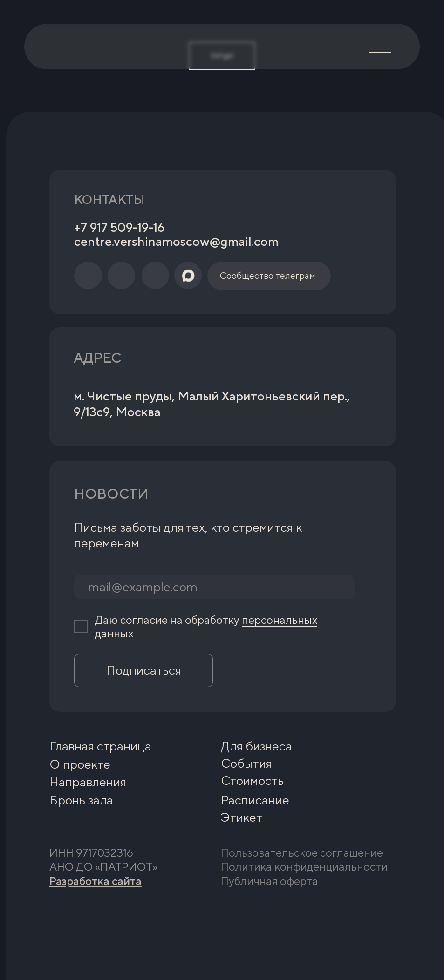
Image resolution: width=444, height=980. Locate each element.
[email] (214, 587)
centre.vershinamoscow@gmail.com (176, 241)
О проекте (80, 764)
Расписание (255, 800)
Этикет (242, 817)
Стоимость (252, 781)
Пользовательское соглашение (302, 852)
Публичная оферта (270, 881)
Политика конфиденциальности (304, 866)
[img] (66, 46)
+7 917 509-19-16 (119, 227)
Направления (88, 782)
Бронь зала (81, 800)
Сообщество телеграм (268, 276)
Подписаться (144, 670)
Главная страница (100, 746)
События (246, 763)
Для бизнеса (256, 746)
